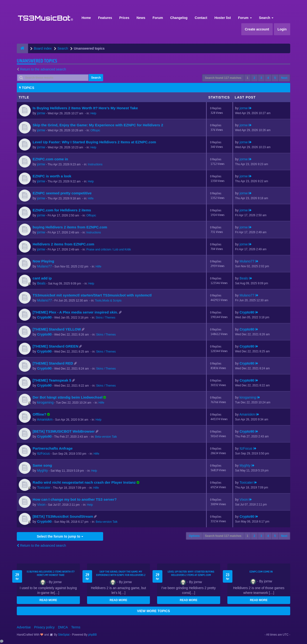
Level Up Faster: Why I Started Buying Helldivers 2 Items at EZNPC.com (94, 142)
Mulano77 (45, 266)
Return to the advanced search (43, 69)
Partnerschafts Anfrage (53, 448)
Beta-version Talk (106, 437)
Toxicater (44, 487)
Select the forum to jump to (60, 536)
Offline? (39, 414)
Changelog (179, 18)
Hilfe (91, 198)
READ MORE (48, 600)
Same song (42, 465)
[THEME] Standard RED (53, 363)
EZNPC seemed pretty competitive (62, 193)
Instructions (95, 164)
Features (105, 18)
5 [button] (275, 78)
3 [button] (261, 78)
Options (194, 536)
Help (93, 113)
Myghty (43, 470)
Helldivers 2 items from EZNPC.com (63, 244)
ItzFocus (44, 453)
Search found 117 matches (223, 78)
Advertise (24, 627)
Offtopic (95, 130)
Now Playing (43, 261)
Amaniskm (45, 419)
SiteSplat (63, 635)
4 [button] (268, 78)
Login (282, 29)
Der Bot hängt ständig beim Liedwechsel (68, 397)
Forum (158, 18)
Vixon (41, 505)
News (141, 18)
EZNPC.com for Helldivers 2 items (62, 210)
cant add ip (42, 278)
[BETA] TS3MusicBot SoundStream (63, 516)
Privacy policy (44, 627)
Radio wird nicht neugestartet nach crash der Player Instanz (84, 482)
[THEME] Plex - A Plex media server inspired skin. (75, 312)
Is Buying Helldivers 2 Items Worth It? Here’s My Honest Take (85, 108)
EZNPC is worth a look (52, 176)
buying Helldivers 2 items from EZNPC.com (70, 227)
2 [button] (254, 78)
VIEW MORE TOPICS (153, 611)
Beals (41, 283)
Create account (257, 29)
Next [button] (284, 78)
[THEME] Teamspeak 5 (52, 380)
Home (86, 18)
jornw (41, 113)
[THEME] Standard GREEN (56, 346)
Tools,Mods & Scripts (108, 301)
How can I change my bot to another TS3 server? (75, 499)
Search (266, 18)
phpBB (93, 635)
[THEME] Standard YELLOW (57, 329)
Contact (201, 18)
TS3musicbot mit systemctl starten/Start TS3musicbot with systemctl (92, 295)
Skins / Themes (106, 318)
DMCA (63, 627)
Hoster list (223, 18)
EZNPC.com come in (50, 159)
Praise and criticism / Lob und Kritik (109, 249)
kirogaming (45, 402)
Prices (124, 18)
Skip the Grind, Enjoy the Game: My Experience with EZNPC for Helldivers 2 (98, 125)
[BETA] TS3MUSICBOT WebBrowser (64, 431)
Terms (76, 627)
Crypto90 (44, 317)
